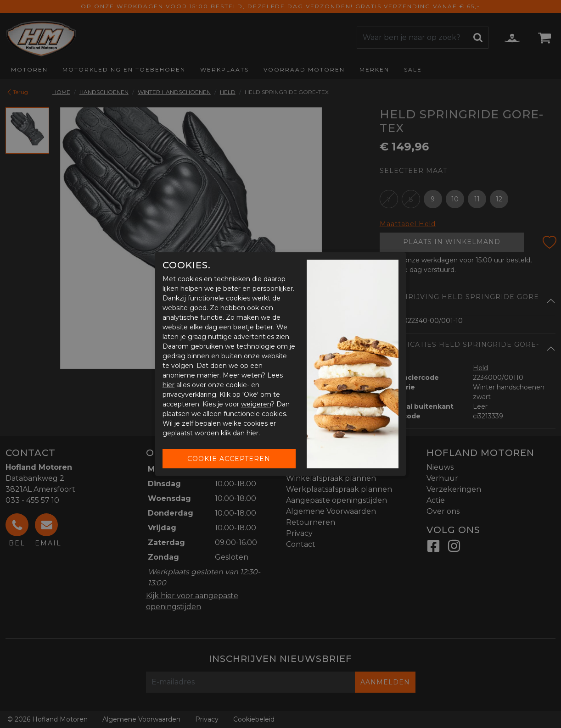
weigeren (256, 404)
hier (168, 385)
